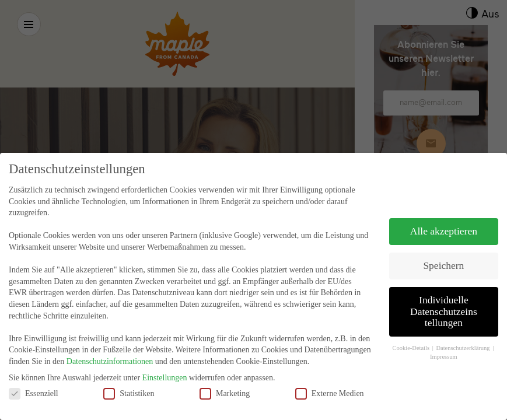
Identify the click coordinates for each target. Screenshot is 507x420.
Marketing (225, 386)
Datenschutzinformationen (110, 355)
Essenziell (34, 386)
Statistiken (129, 386)
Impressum (444, 350)
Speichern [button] (443, 259)
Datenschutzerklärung (464, 342)
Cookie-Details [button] (411, 342)
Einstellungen (165, 371)
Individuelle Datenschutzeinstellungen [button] (444, 305)
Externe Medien (330, 386)
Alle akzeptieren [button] (444, 225)
